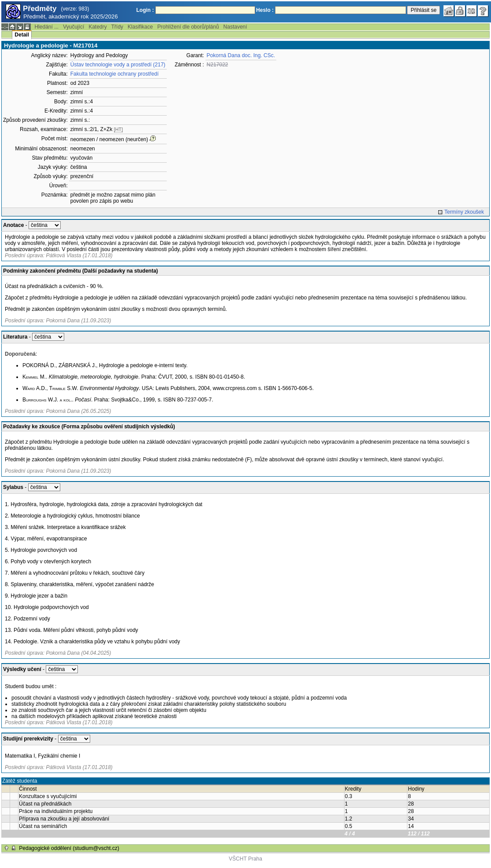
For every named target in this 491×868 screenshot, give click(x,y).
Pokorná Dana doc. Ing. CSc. (241, 55)
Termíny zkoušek (464, 212)
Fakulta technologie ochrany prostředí (115, 74)
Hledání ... (46, 27)
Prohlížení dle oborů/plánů (188, 27)
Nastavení (235, 27)
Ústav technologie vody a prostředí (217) (118, 65)
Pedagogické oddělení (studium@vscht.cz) (69, 848)
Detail (22, 35)
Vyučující (73, 27)
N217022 (218, 65)
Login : (145, 10)
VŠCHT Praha (245, 859)
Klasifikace (140, 27)
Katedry (97, 27)
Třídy (117, 27)
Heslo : (265, 10)
